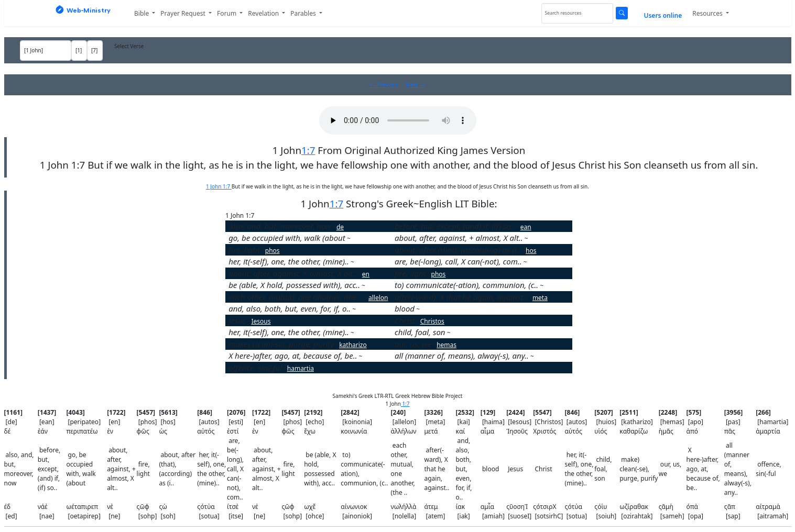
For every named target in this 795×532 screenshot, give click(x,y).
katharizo (353, 345)
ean (526, 227)
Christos (432, 321)
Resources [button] (708, 13)
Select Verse (129, 46)
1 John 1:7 (219, 186)
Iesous (261, 321)
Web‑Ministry (83, 10)
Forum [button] (227, 13)
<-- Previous (384, 85)
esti (532, 262)
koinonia (556, 286)
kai (360, 309)
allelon (378, 298)
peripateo (365, 239)
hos (531, 251)
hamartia (301, 368)
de (340, 227)
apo (368, 356)
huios (459, 333)
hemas (446, 345)
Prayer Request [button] (184, 13)
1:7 (308, 150)
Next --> (416, 85)
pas (539, 356)
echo (372, 286)
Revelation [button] (264, 13)
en (532, 239)
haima (429, 309)
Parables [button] (304, 13)
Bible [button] (142, 13)
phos (273, 251)
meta (540, 298)
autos (363, 262)
